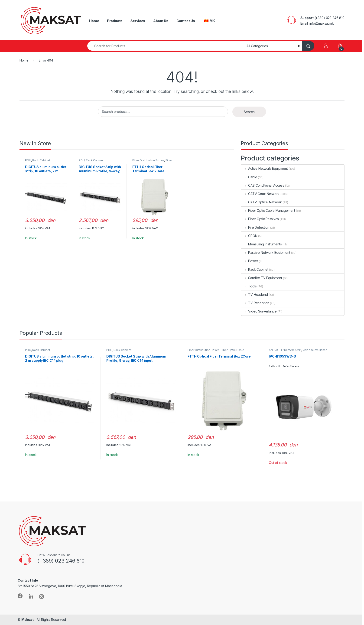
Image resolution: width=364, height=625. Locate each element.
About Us (161, 21)
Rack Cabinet (41, 160)
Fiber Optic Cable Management (152, 162)
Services (138, 21)
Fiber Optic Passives (260, 219)
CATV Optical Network (262, 202)
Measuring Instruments (261, 244)
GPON (249, 236)
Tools (249, 286)
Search (249, 112)
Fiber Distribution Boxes (148, 160)
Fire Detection (255, 227)
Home (94, 21)
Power (250, 261)
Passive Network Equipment (266, 252)
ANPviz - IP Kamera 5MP (285, 350)
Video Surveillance (259, 311)
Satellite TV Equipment (262, 278)
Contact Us (186, 21)
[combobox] (166, 46)
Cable (249, 177)
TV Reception (255, 303)
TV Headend (254, 295)
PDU (28, 160)
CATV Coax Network (260, 194)
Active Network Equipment (264, 168)
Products (115, 21)
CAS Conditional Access (263, 185)
